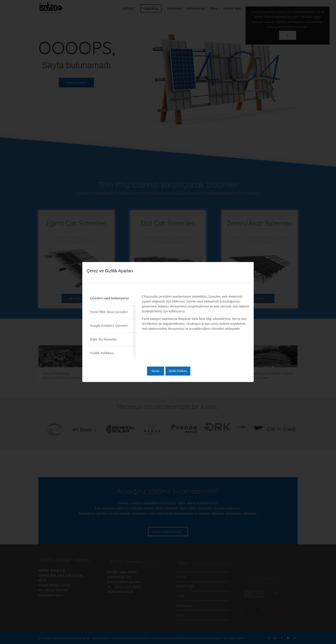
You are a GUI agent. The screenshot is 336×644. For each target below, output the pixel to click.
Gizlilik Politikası (178, 371)
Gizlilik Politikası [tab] (102, 353)
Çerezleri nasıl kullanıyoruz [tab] (109, 298)
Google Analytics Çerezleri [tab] (109, 326)
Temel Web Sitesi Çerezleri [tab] (109, 312)
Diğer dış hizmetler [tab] (103, 339)
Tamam (155, 371)
